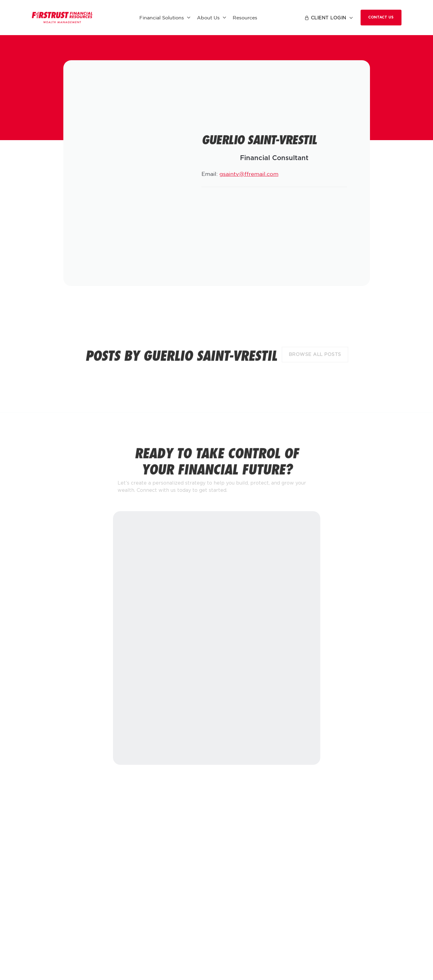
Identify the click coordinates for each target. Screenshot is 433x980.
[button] (165, 18)
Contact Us (381, 17)
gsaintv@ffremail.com (249, 174)
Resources (245, 18)
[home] (62, 18)
